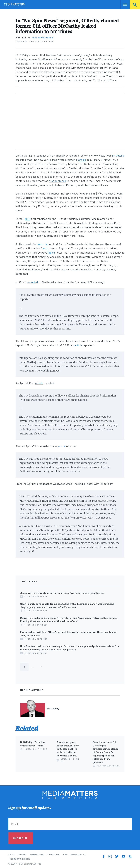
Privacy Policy (78, 855)
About (11, 855)
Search (135, 5)
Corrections (37, 855)
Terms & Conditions (20, 859)
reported (43, 244)
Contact (22, 855)
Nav (123, 5)
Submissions (53, 855)
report (47, 248)
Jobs (65, 855)
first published (57, 181)
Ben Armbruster (43, 38)
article (82, 160)
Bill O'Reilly (118, 155)
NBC (28, 219)
